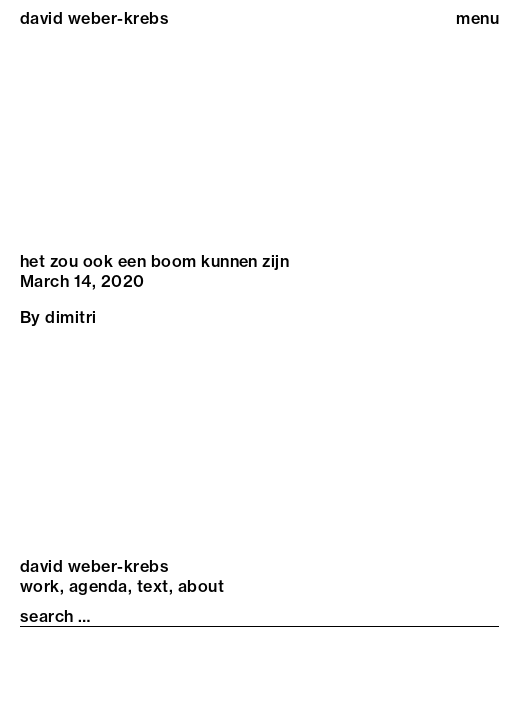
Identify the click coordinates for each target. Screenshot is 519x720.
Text (153, 586)
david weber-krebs (94, 18)
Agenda (98, 586)
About (201, 586)
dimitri (70, 317)
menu (477, 18)
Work (40, 586)
